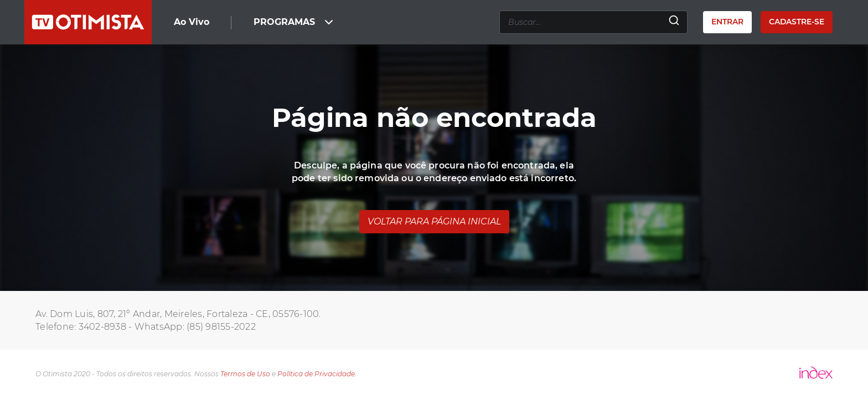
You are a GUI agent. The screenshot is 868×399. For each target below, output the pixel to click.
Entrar (727, 22)
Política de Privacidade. (317, 374)
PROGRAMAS (294, 22)
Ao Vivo (192, 22)
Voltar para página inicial (434, 221)
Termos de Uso (245, 374)
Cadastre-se (797, 22)
